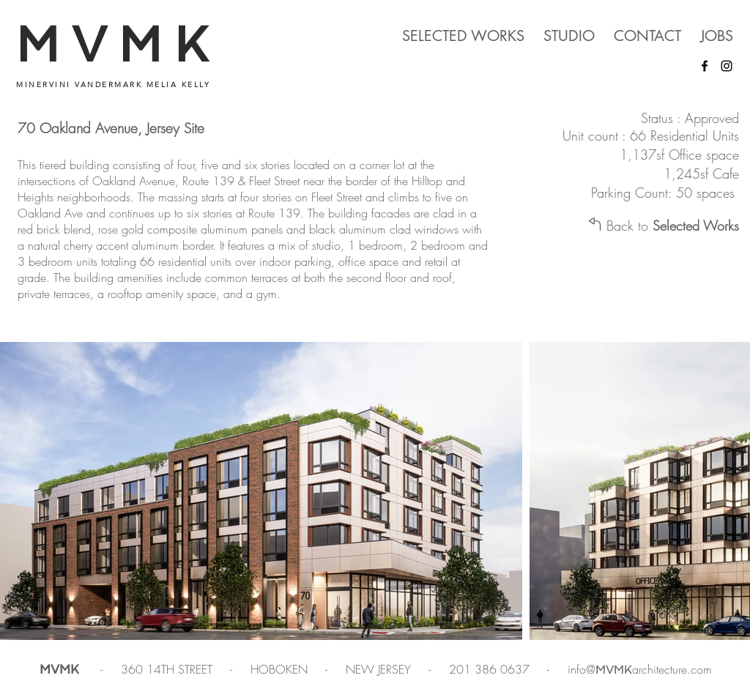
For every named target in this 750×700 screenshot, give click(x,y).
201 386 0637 (491, 669)
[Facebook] (705, 66)
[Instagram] (727, 66)
